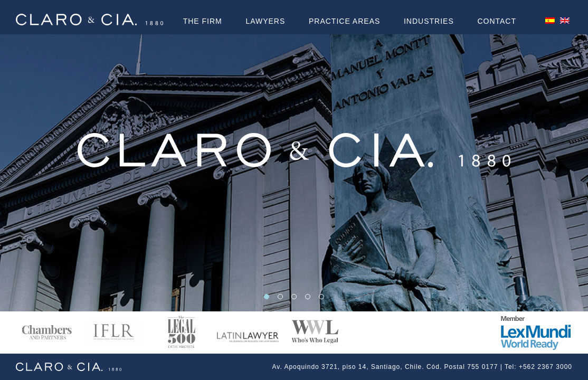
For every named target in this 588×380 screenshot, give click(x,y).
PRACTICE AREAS (344, 21)
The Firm (203, 21)
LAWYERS (265, 21)
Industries (429, 21)
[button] (267, 297)
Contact (497, 21)
